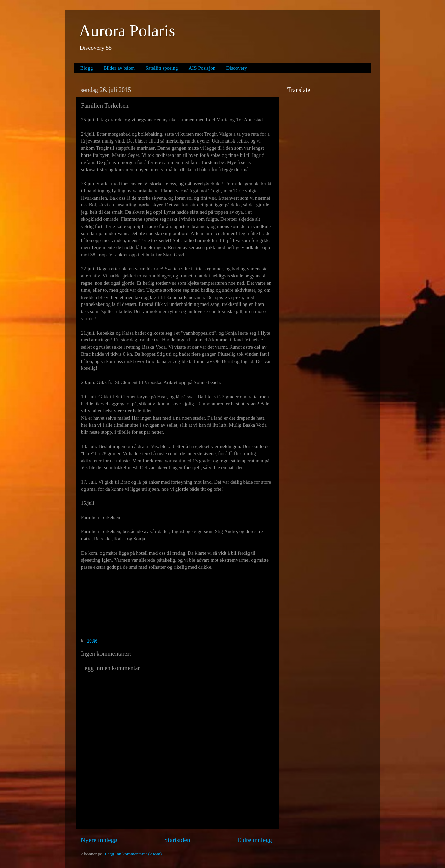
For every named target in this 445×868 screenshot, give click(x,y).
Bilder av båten (119, 68)
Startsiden (177, 840)
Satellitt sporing (161, 68)
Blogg (87, 68)
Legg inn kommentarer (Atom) (133, 854)
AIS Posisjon (202, 68)
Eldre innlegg (255, 840)
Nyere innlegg (99, 840)
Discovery (237, 68)
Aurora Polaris (127, 31)
